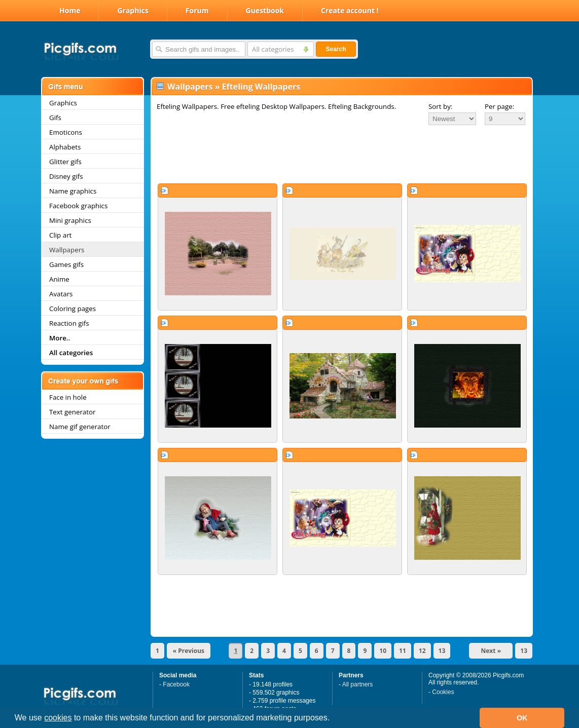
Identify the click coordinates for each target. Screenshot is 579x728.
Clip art (60, 235)
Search (336, 49)
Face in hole (68, 397)
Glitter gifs (65, 162)
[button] (334, 719)
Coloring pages (73, 309)
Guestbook (265, 10)
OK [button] (522, 718)
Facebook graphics (78, 206)
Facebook (176, 684)
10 (383, 651)
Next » (491, 651)
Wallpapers (67, 250)
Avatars (61, 294)
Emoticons (66, 132)
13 (442, 651)
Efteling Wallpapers (261, 87)
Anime (59, 279)
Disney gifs (66, 176)
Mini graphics (70, 220)
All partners (358, 684)
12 (422, 651)
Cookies (443, 692)
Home (70, 10)
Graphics (133, 10)
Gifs (55, 118)
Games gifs (66, 264)
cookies (58, 718)
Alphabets (65, 147)
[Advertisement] (342, 154)
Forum (197, 10)
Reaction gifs (69, 323)
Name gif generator (80, 427)
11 (403, 651)
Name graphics (73, 191)
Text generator (72, 412)
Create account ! (350, 10)
